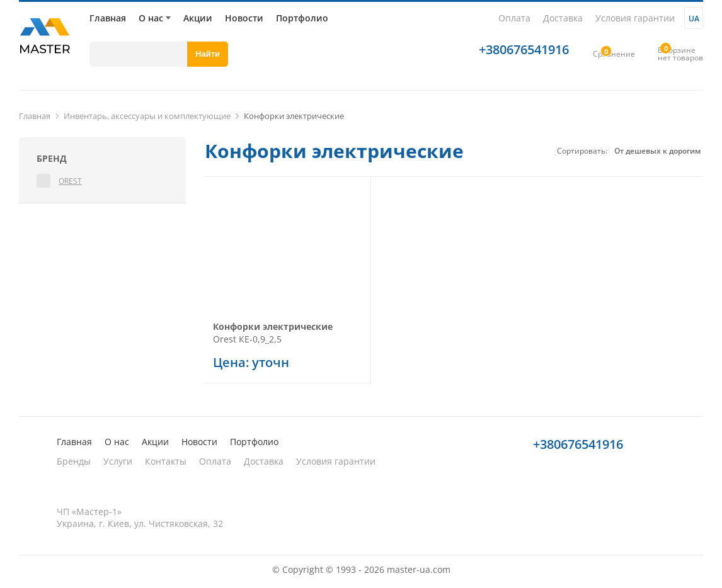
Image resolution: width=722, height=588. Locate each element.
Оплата (514, 18)
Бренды (74, 461)
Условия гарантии (635, 18)
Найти (208, 54)
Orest (70, 181)
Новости (244, 18)
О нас (151, 18)
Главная (108, 18)
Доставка (563, 18)
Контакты (166, 461)
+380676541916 (524, 49)
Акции (198, 18)
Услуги (118, 461)
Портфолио (302, 18)
